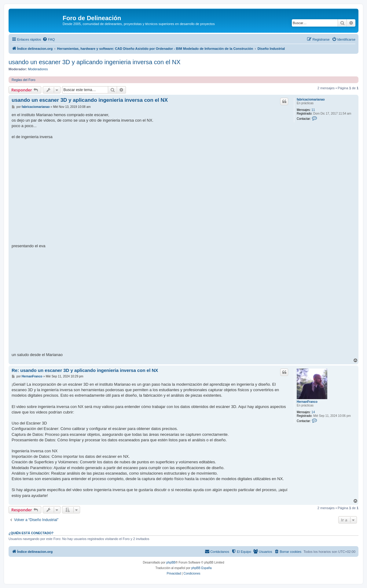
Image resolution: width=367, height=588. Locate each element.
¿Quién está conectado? (31, 533)
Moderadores (38, 69)
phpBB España (202, 568)
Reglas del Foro (24, 80)
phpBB (171, 562)
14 (313, 412)
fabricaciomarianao (311, 99)
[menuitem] (49, 39)
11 (313, 110)
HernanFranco (307, 402)
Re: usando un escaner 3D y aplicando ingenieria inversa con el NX (85, 370)
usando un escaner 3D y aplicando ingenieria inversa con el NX (95, 62)
